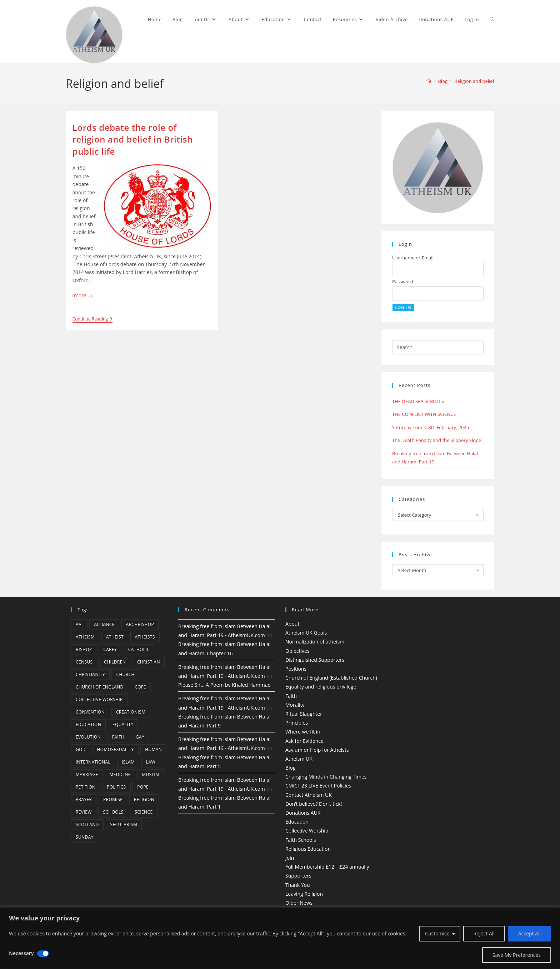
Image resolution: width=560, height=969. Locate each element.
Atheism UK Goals (306, 633)
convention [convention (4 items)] (90, 712)
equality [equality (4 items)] (123, 724)
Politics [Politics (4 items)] (116, 787)
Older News (299, 903)
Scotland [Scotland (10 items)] (87, 824)
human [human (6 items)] (153, 749)
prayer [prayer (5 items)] (84, 799)
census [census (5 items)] (84, 662)
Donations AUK (303, 813)
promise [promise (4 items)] (113, 799)
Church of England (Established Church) (331, 678)
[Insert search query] (438, 347)
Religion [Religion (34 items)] (144, 799)
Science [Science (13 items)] (144, 812)
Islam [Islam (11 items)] (128, 762)
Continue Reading (92, 320)
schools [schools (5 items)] (113, 812)
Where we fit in (303, 732)
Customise (437, 933)
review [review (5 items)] (84, 812)
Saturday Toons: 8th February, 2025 (431, 427)
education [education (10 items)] (88, 724)
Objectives (297, 651)
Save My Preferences (517, 955)
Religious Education (308, 849)
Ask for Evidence (304, 741)
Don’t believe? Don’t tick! (314, 804)
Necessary (21, 953)
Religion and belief (474, 81)
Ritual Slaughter (304, 714)
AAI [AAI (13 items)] (79, 624)
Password (403, 282)
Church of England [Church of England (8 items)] (100, 687)
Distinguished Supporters (315, 660)
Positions (296, 669)
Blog (291, 768)
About (292, 624)
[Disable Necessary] (43, 954)
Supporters (298, 876)
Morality (295, 705)
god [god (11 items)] (81, 749)
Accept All (529, 933)
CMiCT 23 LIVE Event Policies (318, 786)
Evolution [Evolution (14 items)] (88, 737)
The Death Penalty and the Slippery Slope (437, 440)
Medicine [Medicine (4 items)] (120, 774)
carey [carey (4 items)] (110, 649)
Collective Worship (307, 831)
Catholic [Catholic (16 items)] (139, 649)
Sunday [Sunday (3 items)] (85, 837)
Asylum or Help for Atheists (317, 750)
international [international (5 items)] (93, 762)
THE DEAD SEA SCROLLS (418, 401)
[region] (280, 938)
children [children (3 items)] (115, 662)
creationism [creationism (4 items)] (131, 712)
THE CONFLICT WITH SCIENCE (424, 414)
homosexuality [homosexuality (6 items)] (116, 749)
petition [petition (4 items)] (86, 787)
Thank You (298, 885)
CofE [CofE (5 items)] (140, 687)
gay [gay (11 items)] (140, 737)
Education (297, 822)
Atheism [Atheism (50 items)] (85, 637)
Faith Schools (301, 840)
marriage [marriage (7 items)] (87, 774)
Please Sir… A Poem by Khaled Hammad (224, 685)
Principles (297, 723)
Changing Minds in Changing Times (326, 777)
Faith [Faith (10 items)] (118, 737)
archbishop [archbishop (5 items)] (140, 624)
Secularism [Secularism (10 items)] (124, 824)
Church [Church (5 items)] (125, 674)
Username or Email (413, 258)
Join (290, 858)
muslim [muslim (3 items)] (151, 774)
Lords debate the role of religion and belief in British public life (133, 139)
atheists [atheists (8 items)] (145, 637)
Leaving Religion (304, 894)
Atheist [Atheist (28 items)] (115, 637)
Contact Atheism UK (309, 795)
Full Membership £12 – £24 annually (327, 867)
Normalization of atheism (315, 642)
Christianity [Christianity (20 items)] (90, 674)
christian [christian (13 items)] (149, 662)
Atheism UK (299, 759)
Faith (291, 696)
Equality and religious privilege (321, 687)
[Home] (429, 81)
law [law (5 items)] (151, 762)
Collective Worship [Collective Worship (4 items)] (99, 699)
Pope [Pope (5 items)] (143, 787)
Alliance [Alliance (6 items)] (104, 624)
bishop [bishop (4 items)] (84, 649)
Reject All (484, 933)
